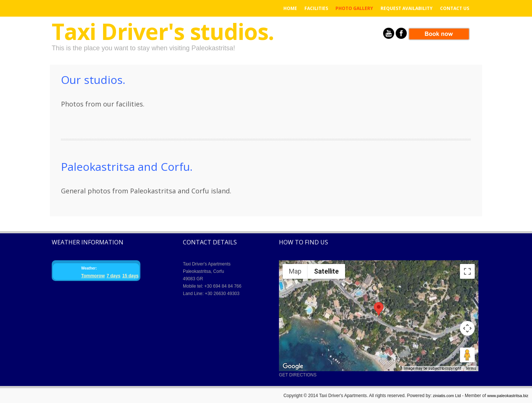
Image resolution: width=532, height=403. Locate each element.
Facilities (316, 8)
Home (290, 8)
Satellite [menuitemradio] (326, 271)
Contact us (455, 8)
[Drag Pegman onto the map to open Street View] (467, 355)
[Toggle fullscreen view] (467, 271)
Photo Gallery (354, 8)
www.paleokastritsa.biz (508, 396)
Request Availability (407, 8)
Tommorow (93, 276)
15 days (130, 276)
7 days (114, 276)
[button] (379, 309)
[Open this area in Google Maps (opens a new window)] (293, 366)
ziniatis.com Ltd (447, 396)
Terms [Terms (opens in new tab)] (471, 368)
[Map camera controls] (467, 328)
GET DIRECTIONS (298, 375)
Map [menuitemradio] (295, 271)
